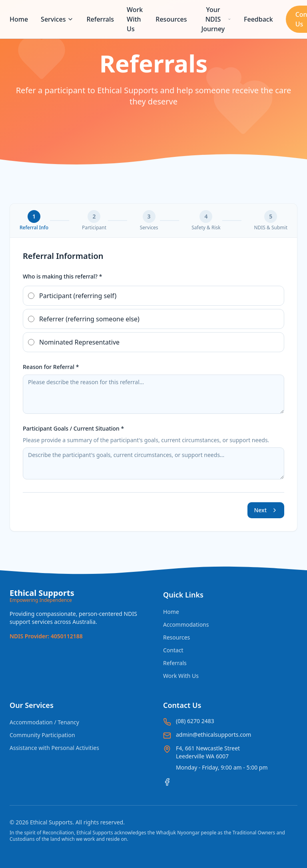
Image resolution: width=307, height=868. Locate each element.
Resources (171, 19)
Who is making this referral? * (62, 276)
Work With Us (135, 19)
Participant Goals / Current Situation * (73, 428)
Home (19, 19)
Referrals (100, 19)
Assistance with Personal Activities (54, 748)
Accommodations (186, 624)
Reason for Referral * (51, 367)
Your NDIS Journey (216, 19)
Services (57, 19)
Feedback (258, 19)
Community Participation (42, 735)
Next (266, 510)
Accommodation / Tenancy (44, 722)
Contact (173, 650)
